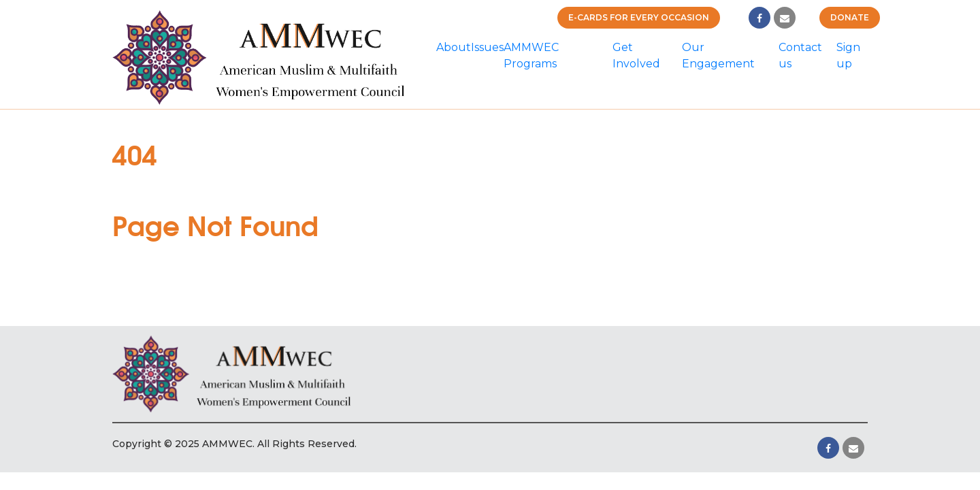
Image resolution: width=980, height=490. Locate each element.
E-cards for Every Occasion (639, 17)
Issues (487, 47)
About (454, 47)
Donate (850, 17)
